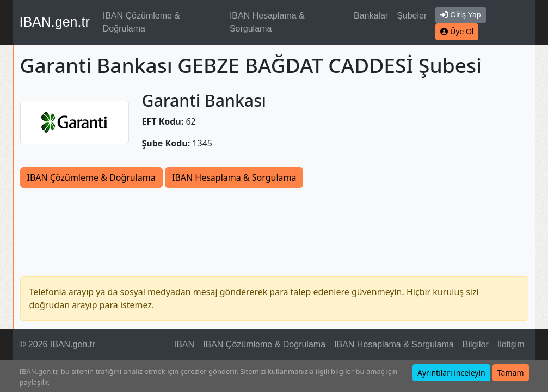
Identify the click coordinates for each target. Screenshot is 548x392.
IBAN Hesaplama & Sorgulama (267, 22)
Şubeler (412, 16)
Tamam (511, 373)
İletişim (511, 344)
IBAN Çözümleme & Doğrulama (141, 22)
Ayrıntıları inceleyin (451, 373)
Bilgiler (476, 344)
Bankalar (371, 16)
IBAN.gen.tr (55, 22)
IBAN (184, 344)
